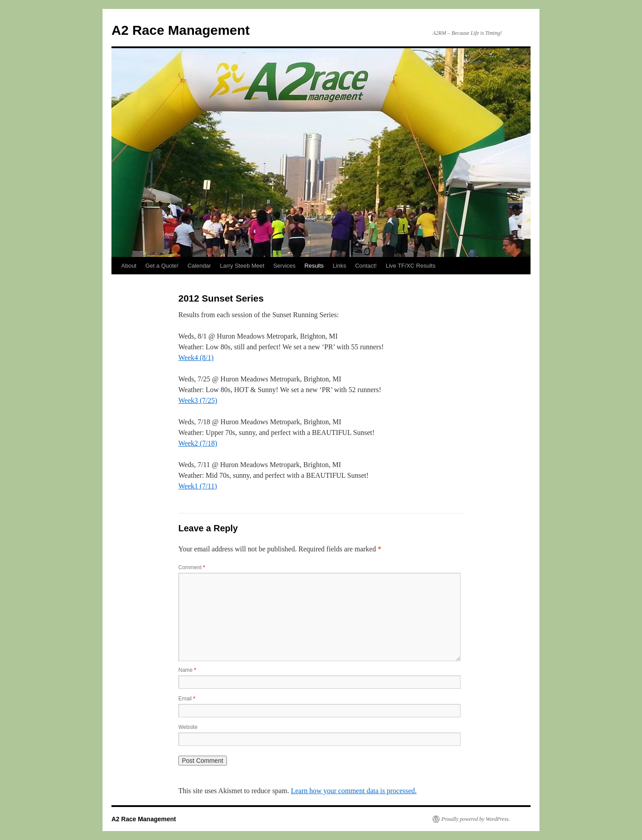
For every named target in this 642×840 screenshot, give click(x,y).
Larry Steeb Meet (242, 266)
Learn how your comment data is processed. (354, 791)
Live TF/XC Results (411, 266)
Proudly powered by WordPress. (476, 819)
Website (188, 727)
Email (187, 699)
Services (284, 266)
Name (187, 670)
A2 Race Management (181, 30)
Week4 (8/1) (196, 358)
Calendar (199, 266)
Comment (192, 567)
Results (314, 266)
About (129, 266)
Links (339, 266)
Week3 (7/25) (198, 400)
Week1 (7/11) (198, 486)
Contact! (366, 266)
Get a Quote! (162, 266)
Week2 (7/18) (198, 443)
